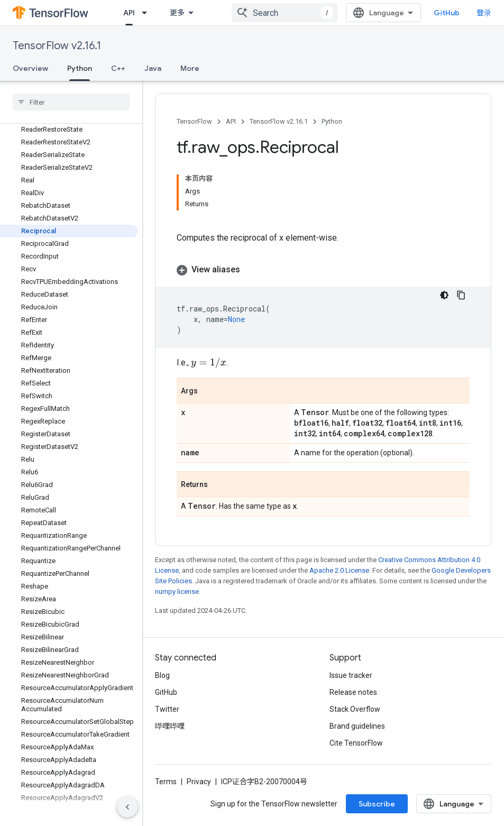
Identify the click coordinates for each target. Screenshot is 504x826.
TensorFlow (194, 121)
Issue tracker (351, 675)
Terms (166, 782)
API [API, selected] (129, 13)
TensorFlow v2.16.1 (57, 46)
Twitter (167, 709)
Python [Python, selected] (80, 68)
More (190, 68)
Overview (30, 68)
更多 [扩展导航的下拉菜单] (177, 13)
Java (153, 68)
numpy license (177, 591)
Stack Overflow (355, 709)
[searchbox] (71, 102)
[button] (323, 270)
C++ (118, 68)
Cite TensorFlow (356, 743)
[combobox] (285, 13)
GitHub (447, 13)
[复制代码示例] (461, 295)
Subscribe (377, 804)
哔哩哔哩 (170, 726)
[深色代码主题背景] (444, 295)
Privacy (199, 782)
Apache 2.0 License (339, 570)
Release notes (353, 692)
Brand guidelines (357, 726)
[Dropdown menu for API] (148, 13)
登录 (484, 13)
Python (332, 121)
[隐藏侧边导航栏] (127, 807)
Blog (162, 675)
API (231, 121)
